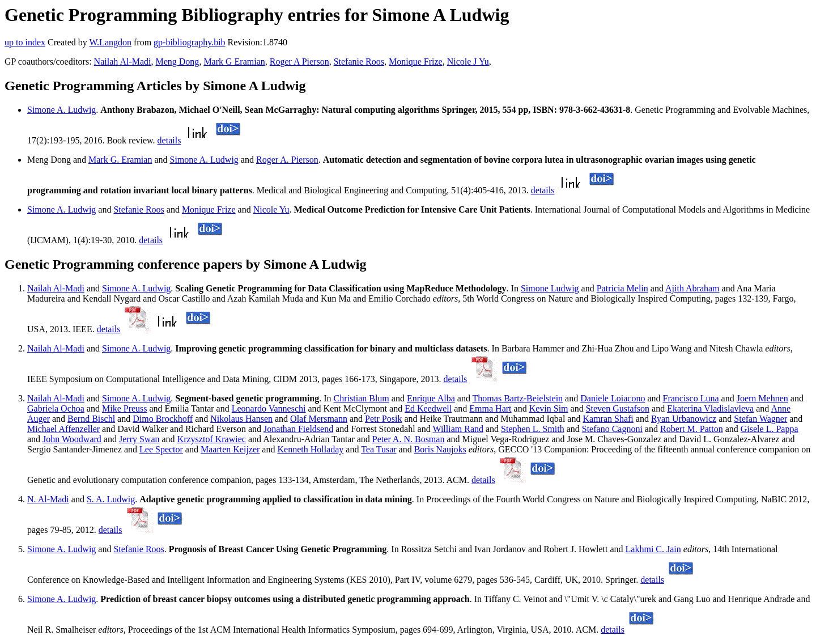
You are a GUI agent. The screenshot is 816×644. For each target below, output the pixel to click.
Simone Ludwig (550, 288)
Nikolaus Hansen (241, 419)
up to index (25, 42)
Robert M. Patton (692, 429)
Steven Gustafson (618, 408)
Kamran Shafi (608, 419)
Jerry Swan (139, 439)
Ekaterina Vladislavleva (710, 408)
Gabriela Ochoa (56, 408)
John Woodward (72, 439)
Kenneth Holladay (310, 449)
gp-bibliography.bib (190, 42)
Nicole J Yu (468, 62)
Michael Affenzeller (63, 429)
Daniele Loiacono (613, 398)
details (169, 140)
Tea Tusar (379, 449)
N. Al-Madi (48, 499)
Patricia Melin (622, 288)
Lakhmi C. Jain (653, 549)
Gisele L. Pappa (770, 429)
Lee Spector (161, 449)
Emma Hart (490, 408)
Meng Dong (177, 62)
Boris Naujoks (440, 449)
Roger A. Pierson (287, 160)
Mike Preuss (125, 408)
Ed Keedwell (428, 408)
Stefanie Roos (359, 62)
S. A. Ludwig (111, 499)
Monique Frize (416, 62)
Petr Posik (383, 419)
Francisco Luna (691, 398)
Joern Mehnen (762, 398)
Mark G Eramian (234, 62)
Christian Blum (362, 398)
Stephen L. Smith (533, 429)
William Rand (458, 429)
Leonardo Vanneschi (269, 408)
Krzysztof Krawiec (212, 439)
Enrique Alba (431, 398)
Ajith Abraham (692, 288)
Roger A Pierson (299, 62)
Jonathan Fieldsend (298, 429)
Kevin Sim (549, 408)
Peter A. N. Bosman (409, 439)
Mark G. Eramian (120, 160)
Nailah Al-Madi (123, 62)
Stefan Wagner (760, 419)
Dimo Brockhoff (163, 419)
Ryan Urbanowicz (684, 419)
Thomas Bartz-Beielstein (518, 398)
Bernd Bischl (91, 419)
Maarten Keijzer (230, 449)
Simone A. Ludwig (61, 110)
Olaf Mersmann (319, 419)
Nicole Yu (271, 209)
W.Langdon (110, 42)
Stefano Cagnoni (612, 429)
